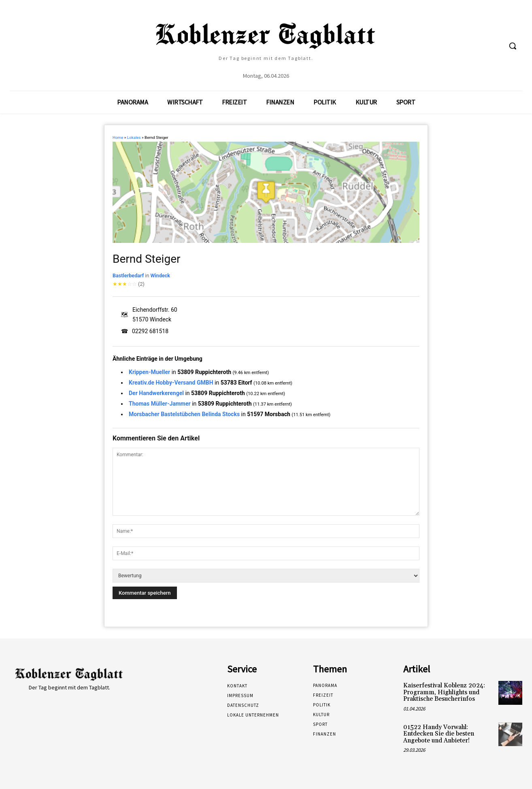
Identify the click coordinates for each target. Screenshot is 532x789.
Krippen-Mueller (149, 372)
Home (118, 137)
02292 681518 (150, 331)
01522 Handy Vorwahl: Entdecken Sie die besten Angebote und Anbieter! (439, 734)
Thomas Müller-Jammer (160, 404)
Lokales (134, 137)
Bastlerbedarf (128, 275)
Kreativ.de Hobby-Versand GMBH (171, 383)
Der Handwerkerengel (156, 393)
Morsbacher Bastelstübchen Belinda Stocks (184, 414)
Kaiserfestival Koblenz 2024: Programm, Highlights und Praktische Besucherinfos (444, 692)
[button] (513, 46)
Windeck (160, 275)
